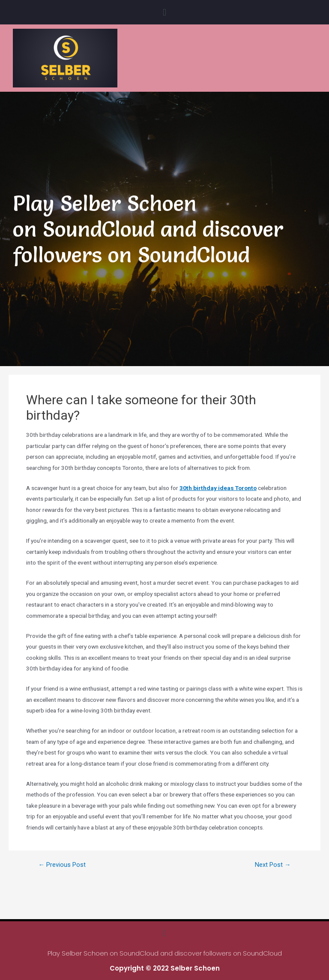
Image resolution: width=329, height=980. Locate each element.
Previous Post (62, 865)
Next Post (273, 865)
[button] (164, 12)
